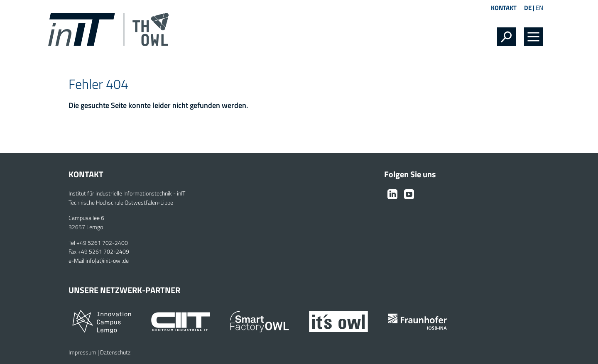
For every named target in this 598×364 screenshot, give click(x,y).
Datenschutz (115, 352)
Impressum (82, 352)
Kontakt (504, 8)
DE (528, 8)
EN (539, 8)
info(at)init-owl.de (107, 261)
